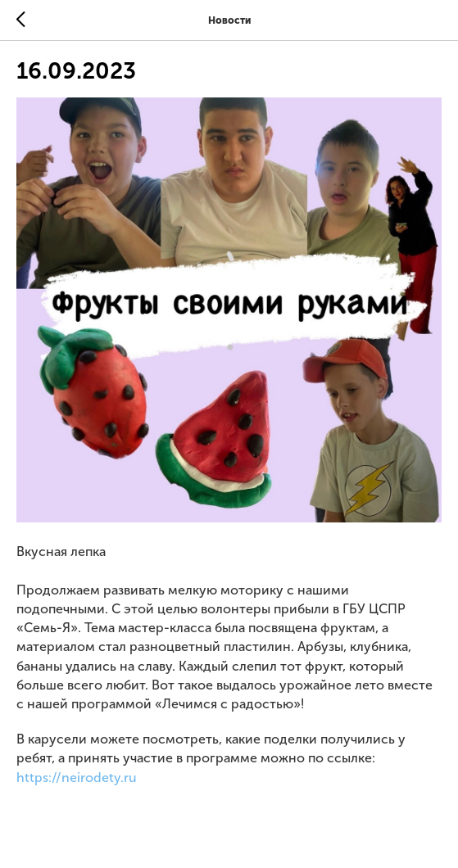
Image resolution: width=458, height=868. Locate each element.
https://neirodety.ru (77, 778)
